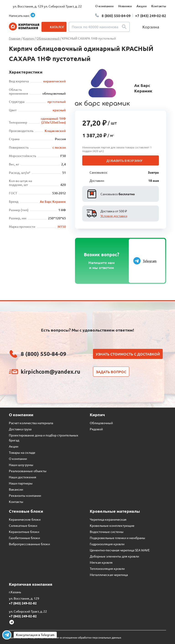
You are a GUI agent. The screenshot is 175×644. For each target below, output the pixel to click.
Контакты (159, 6)
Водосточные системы (107, 532)
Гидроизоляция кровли (107, 544)
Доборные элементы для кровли (114, 556)
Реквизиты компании (25, 495)
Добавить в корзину (124, 161)
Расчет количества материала (31, 423)
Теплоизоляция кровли (107, 568)
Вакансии (16, 489)
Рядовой (96, 429)
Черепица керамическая (108, 519)
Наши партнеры (21, 483)
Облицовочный (101, 423)
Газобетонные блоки (24, 538)
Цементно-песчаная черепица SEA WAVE (120, 550)
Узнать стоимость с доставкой (128, 354)
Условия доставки (114, 216)
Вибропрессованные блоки (29, 544)
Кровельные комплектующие (112, 525)
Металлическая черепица (109, 575)
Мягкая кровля (101, 562)
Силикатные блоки (23, 525)
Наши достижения (23, 477)
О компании (104, 6)
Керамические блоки (25, 519)
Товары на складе (22, 452)
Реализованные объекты (28, 471)
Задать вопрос (111, 372)
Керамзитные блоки (24, 532)
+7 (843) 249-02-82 (151, 15)
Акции (142, 6)
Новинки (125, 6)
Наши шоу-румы (21, 465)
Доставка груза (20, 429)
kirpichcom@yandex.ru (50, 371)
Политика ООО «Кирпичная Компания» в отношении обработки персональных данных (65, 637)
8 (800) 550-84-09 (116, 15)
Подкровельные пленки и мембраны (117, 538)
